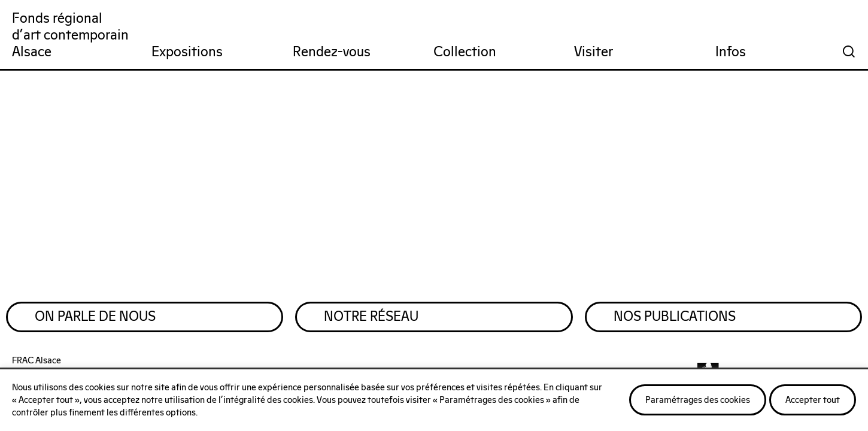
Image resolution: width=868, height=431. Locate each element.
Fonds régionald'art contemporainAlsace (70, 36)
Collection (465, 52)
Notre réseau (376, 321)
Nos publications (680, 321)
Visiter (594, 52)
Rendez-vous (332, 52)
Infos (731, 52)
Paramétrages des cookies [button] (698, 400)
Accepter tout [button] (813, 400)
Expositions (187, 52)
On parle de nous (101, 321)
